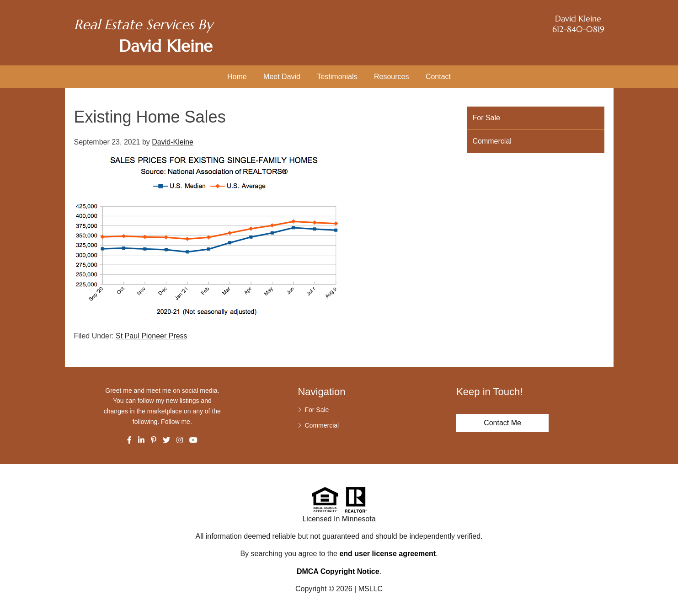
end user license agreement (387, 554)
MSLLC (371, 589)
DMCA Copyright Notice (338, 571)
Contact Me (502, 423)
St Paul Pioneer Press (152, 336)
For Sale (486, 118)
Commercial (492, 141)
